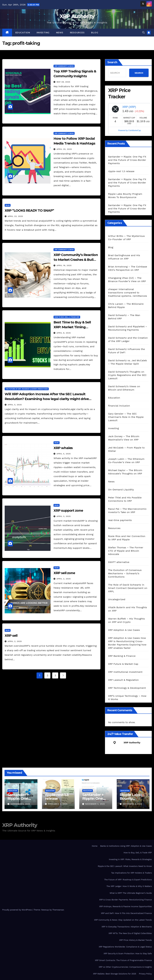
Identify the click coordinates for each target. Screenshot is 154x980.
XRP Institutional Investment (125, 672)
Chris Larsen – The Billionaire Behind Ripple (126, 306)
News (60, 33)
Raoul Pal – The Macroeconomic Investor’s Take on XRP (127, 511)
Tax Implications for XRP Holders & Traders (131, 873)
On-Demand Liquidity (121, 490)
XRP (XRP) (129, 107)
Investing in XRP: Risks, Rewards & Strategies (130, 859)
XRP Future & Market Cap (123, 664)
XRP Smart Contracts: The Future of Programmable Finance (123, 960)
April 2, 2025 (64, 579)
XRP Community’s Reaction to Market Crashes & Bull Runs (76, 260)
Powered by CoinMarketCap (129, 130)
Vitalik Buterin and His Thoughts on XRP (128, 609)
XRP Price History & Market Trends (136, 940)
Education (23, 33)
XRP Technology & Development (127, 688)
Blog (95, 33)
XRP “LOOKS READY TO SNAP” (29, 210)
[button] (143, 33)
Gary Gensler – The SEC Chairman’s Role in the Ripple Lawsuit (126, 417)
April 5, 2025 (15, 405)
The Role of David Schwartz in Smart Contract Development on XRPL (128, 588)
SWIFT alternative (119, 562)
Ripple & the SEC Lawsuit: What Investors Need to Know (125, 866)
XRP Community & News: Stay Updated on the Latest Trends (123, 920)
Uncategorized (117, 599)
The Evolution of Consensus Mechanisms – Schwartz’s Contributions (125, 573)
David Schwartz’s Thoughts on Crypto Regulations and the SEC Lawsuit (127, 375)
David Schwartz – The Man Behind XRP (124, 317)
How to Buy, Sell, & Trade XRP (67, 317)
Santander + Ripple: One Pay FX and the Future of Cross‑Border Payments (127, 160)
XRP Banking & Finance (122, 656)
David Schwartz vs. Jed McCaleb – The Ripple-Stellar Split (128, 362)
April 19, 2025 (64, 265)
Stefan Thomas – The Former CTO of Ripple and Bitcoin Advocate (126, 551)
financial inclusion (119, 406)
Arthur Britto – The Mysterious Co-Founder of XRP (126, 238)
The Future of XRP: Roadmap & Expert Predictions (27, 389)
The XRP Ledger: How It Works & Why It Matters (129, 886)
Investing (43, 33)
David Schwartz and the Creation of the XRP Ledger (128, 339)
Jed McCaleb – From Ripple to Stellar (126, 449)
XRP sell (11, 636)
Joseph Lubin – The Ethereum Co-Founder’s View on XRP (126, 461)
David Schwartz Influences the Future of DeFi (126, 351)
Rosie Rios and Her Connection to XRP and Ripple (127, 538)
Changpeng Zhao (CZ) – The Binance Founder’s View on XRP (127, 280)
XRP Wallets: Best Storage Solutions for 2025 (115, 974)
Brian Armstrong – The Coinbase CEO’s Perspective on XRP (128, 268)
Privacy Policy (145, 974)
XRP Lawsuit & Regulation (123, 680)
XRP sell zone (64, 573)
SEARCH (139, 73)
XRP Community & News (64, 66)
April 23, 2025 (15, 216)
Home (95, 846)
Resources (77, 33)
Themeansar (58, 910)
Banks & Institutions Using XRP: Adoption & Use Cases (126, 846)
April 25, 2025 (64, 149)
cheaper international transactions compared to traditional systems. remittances (128, 293)
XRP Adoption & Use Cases (124, 630)
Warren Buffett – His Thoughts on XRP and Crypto (126, 620)
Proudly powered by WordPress (17, 910)
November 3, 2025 (132, 804)
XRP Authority (77, 16)
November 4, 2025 (58, 804)
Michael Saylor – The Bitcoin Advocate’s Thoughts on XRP (125, 472)
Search (112, 62)
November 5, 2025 (20, 804)
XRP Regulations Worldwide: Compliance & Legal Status (125, 947)
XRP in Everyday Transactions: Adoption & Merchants (127, 927)
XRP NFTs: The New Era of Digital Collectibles (130, 933)
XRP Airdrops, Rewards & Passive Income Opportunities (126, 906)
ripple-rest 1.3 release (121, 171)
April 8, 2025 (64, 333)
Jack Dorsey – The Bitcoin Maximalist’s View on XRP (124, 438)
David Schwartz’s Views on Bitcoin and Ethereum (124, 388)
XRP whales (63, 448)
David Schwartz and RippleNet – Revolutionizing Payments (128, 328)
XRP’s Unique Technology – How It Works (127, 698)
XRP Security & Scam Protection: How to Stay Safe (128, 954)
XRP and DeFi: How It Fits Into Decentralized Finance (126, 913)
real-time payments (120, 520)
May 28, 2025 (63, 82)
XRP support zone (68, 511)
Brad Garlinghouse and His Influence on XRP (124, 257)
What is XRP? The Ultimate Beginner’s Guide (131, 893)
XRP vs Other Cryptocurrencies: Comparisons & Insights (125, 967)
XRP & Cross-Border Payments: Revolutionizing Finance (125, 900)
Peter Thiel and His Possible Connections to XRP (125, 499)
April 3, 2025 (64, 516)
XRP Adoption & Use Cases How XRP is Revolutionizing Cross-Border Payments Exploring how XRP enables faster (127, 643)
